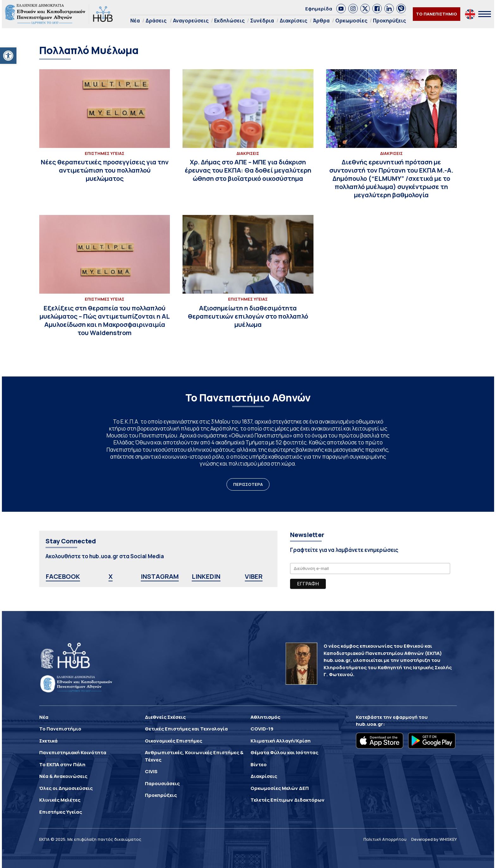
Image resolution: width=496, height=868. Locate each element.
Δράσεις (156, 21)
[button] (8, 56)
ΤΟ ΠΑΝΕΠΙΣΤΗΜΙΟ (437, 14)
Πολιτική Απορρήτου (385, 839)
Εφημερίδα (319, 9)
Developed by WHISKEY (434, 839)
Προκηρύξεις (389, 21)
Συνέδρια (262, 21)
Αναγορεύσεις (191, 21)
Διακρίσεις (293, 21)
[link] (341, 9)
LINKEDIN (206, 576)
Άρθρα (321, 21)
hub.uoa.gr (369, 724)
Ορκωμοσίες (351, 21)
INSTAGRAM (160, 576)
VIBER (254, 576)
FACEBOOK (63, 576)
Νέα (135, 21)
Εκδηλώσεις (229, 21)
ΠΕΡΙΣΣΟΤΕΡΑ (248, 484)
